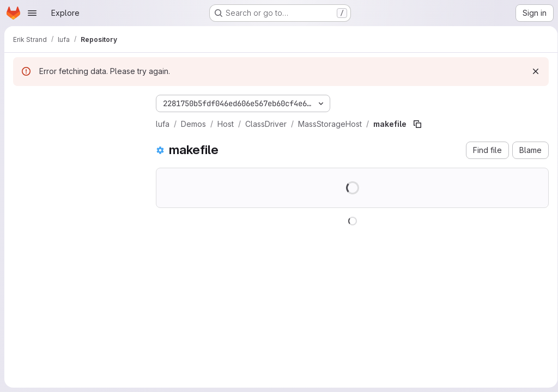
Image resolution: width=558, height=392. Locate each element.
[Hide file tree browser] (22, 101)
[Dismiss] (532, 71)
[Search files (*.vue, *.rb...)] (76, 123)
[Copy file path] (417, 124)
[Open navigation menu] (32, 13)
